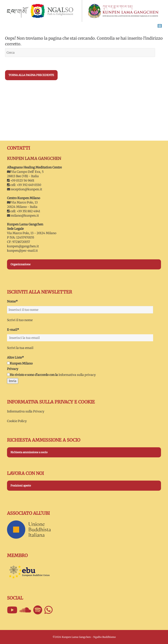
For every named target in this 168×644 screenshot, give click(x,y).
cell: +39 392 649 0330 (24, 185)
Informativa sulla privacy (77, 375)
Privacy (13, 369)
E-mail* (13, 330)
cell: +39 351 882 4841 (24, 211)
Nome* (12, 301)
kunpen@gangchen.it (23, 246)
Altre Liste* (15, 357)
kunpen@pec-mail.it (22, 251)
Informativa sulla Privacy (26, 411)
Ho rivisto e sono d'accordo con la (32, 375)
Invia (13, 381)
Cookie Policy (17, 421)
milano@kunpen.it (25, 216)
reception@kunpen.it (26, 189)
